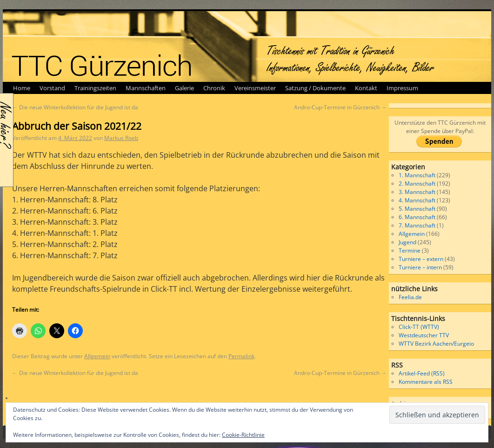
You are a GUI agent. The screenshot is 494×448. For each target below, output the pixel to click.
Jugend (407, 242)
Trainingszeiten (95, 88)
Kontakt (366, 88)
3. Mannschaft (417, 192)
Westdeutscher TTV (424, 335)
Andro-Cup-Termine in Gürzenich (340, 107)
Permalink (241, 356)
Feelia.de (410, 297)
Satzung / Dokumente (315, 88)
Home (22, 88)
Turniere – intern (420, 267)
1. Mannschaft (417, 175)
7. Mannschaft (417, 225)
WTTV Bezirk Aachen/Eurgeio (436, 344)
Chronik (214, 88)
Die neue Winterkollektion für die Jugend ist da (75, 107)
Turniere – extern (421, 259)
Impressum (402, 88)
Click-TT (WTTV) (419, 327)
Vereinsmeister (255, 88)
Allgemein (97, 356)
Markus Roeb (121, 138)
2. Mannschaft (417, 184)
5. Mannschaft (417, 209)
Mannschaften (146, 88)
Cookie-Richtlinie (243, 435)
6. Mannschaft (417, 217)
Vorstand (52, 88)
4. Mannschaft (417, 200)
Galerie (184, 88)
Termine (410, 251)
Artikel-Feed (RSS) (422, 373)
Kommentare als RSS (426, 382)
